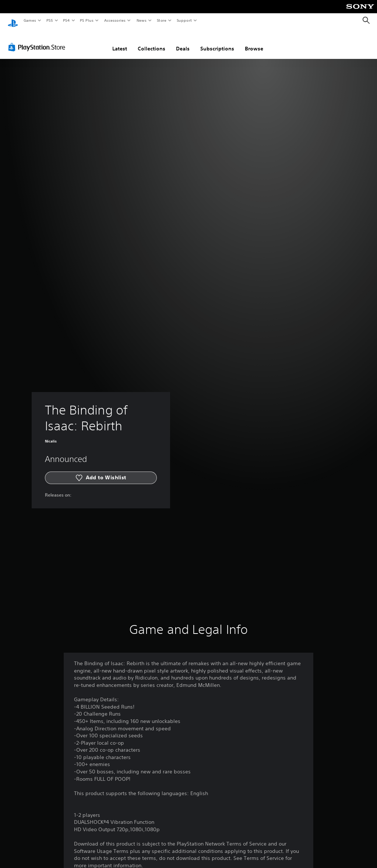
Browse (254, 42)
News (142, 20)
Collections (151, 42)
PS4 (66, 20)
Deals (183, 42)
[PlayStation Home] (13, 21)
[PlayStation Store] (38, 40)
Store (161, 20)
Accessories (114, 20)
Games (29, 20)
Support (184, 20)
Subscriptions (217, 42)
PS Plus (87, 20)
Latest (120, 42)
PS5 (50, 20)
